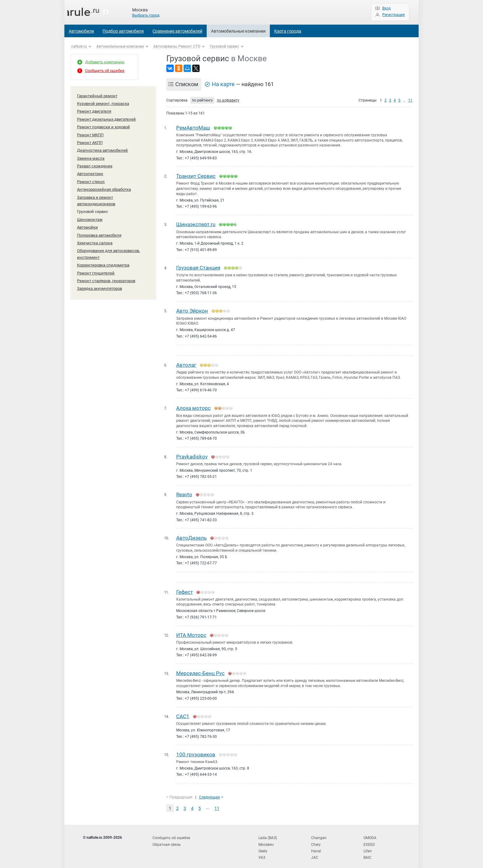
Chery (316, 840)
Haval (316, 846)
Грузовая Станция (198, 267)
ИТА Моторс (191, 633)
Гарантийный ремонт (97, 96)
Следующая (209, 793)
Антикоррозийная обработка (104, 185)
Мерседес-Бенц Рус (200, 670)
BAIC (367, 852)
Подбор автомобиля (123, 31)
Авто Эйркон (192, 310)
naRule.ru (79, 46)
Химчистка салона (95, 237)
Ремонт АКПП (90, 140)
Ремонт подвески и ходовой (103, 125)
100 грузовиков (196, 751)
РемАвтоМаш (193, 128)
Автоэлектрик (90, 170)
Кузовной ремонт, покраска (103, 103)
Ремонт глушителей (96, 266)
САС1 (183, 714)
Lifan (368, 846)
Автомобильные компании (238, 31)
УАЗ (262, 852)
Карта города (288, 31)
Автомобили (81, 31)
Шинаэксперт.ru (196, 224)
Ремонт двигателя (94, 110)
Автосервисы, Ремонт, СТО (177, 46)
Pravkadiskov (192, 455)
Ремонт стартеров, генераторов (106, 273)
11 (410, 100)
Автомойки (87, 222)
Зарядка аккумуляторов (99, 280)
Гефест (185, 590)
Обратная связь (167, 840)
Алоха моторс (193, 407)
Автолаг (186, 364)
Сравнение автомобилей (177, 31)
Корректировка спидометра (103, 258)
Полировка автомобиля (99, 229)
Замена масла (91, 156)
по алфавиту (228, 100)
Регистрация (394, 15)
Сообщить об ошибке (105, 71)
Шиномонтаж (90, 214)
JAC (315, 852)
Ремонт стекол (91, 178)
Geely (263, 846)
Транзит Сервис (196, 176)
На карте (223, 84)
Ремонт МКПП (90, 133)
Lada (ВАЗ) (268, 834)
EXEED (369, 840)
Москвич (266, 840)
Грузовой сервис (224, 46)
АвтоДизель (191, 536)
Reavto (184, 493)
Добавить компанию (105, 62)
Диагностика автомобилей (102, 148)
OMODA (370, 834)
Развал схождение (95, 163)
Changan (319, 834)
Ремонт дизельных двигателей (106, 118)
